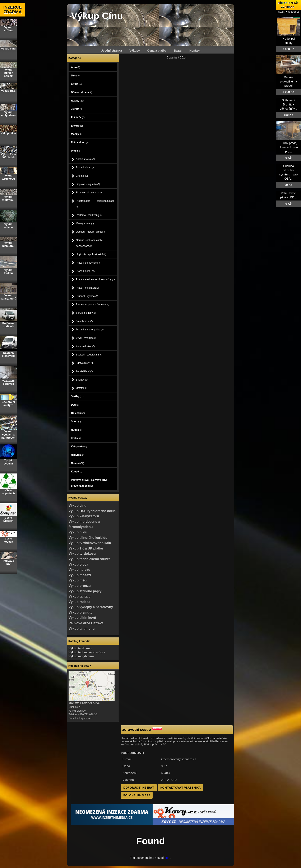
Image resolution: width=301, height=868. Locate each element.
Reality (77, 101)
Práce (76, 151)
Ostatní (82, 388)
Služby (77, 396)
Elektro (77, 126)
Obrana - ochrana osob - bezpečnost (90, 243)
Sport (76, 421)
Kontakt (195, 51)
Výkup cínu (77, 506)
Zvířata (77, 109)
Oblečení (78, 413)
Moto (76, 76)
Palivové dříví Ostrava (86, 623)
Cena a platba (157, 51)
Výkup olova (78, 564)
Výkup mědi (78, 580)
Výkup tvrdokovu (82, 554)
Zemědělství (84, 371)
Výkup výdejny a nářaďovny (91, 607)
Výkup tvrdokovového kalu (90, 543)
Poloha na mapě (137, 795)
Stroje (77, 84)
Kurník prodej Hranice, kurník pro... (288, 147)
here (167, 858)
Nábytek (78, 455)
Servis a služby (86, 313)
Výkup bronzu (80, 586)
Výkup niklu (78, 532)
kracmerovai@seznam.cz (179, 759)
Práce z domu (85, 271)
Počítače (78, 117)
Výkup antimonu (82, 629)
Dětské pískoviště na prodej (288, 81)
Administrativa (85, 159)
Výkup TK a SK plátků (86, 548)
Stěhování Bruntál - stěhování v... (288, 104)
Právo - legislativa (87, 288)
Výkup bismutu (81, 612)
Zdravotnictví (85, 363)
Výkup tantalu (80, 596)
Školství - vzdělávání (89, 355)
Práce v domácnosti (89, 263)
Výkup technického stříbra (89, 559)
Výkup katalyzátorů (84, 516)
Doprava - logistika (88, 184)
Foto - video (80, 142)
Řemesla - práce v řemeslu (92, 305)
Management (85, 223)
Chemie (82, 176)
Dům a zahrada (82, 92)
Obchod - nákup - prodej (91, 232)
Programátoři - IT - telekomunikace (95, 204)
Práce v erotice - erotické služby (95, 279)
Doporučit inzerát (139, 787)
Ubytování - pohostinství (91, 254)
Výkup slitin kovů (82, 618)
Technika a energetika (90, 330)
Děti (75, 405)
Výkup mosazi (80, 575)
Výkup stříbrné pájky (85, 591)
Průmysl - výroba (87, 296)
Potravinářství (85, 168)
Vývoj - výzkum (86, 338)
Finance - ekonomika (89, 193)
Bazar (178, 51)
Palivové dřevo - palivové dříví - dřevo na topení (90, 483)
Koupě (77, 472)
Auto (76, 67)
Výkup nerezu (79, 570)
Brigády (82, 380)
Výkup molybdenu (81, 656)
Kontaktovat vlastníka (180, 787)
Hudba (77, 430)
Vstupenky (79, 447)
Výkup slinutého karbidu (88, 538)
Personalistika (85, 346)
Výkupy (135, 51)
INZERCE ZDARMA (13, 10)
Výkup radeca (79, 602)
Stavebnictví (84, 321)
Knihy (76, 438)
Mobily (77, 134)
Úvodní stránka (111, 51)
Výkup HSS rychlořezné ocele (92, 511)
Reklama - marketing (89, 215)
